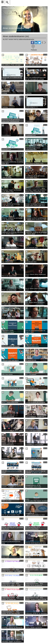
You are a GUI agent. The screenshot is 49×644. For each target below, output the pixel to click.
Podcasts (34, 50)
